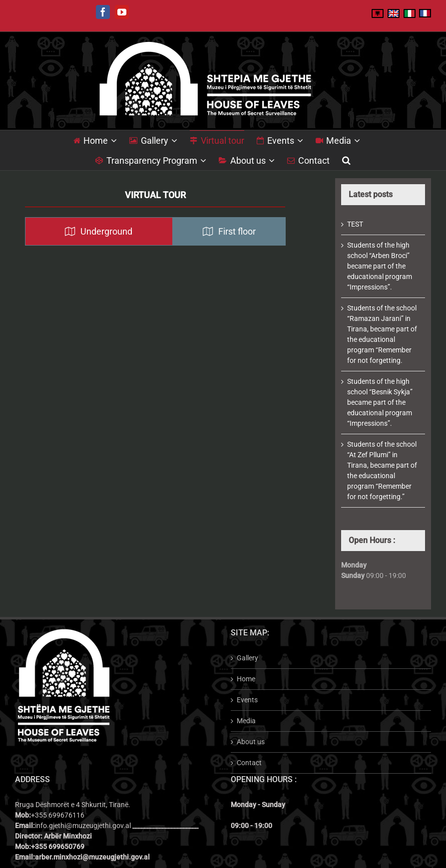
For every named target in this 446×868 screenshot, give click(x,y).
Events (247, 700)
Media (246, 721)
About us (251, 742)
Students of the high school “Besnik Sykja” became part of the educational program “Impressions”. (380, 402)
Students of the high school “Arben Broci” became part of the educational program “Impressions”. (380, 266)
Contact (249, 763)
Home (246, 679)
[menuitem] (102, 140)
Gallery (247, 658)
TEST (355, 224)
